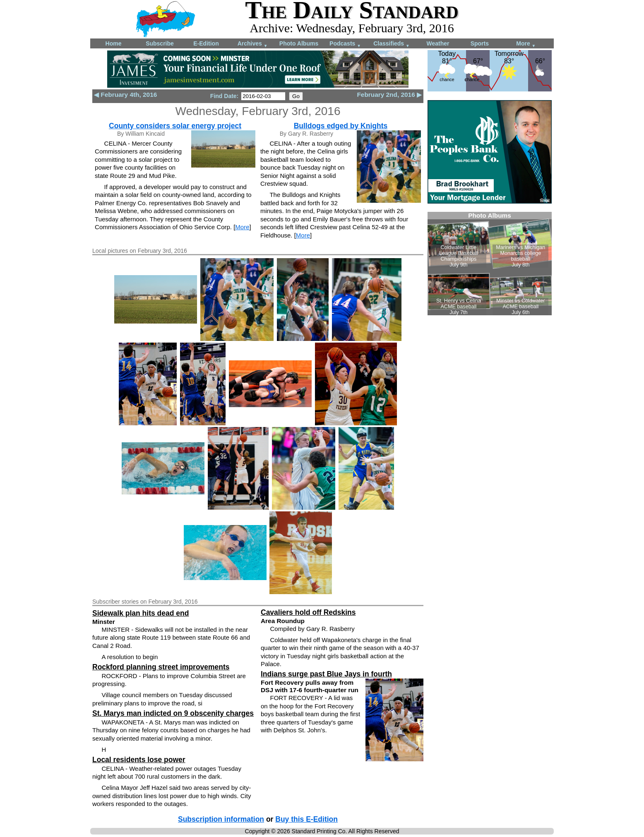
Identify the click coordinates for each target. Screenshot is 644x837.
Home (114, 43)
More (526, 44)
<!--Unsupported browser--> (490, 264)
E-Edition (206, 43)
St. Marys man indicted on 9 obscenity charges (173, 713)
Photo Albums (299, 43)
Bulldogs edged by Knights (341, 126)
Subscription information (221, 819)
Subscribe (160, 43)
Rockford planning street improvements (161, 667)
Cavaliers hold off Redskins (308, 612)
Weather (438, 43)
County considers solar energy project (175, 126)
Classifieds (392, 44)
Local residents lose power (139, 760)
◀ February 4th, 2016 (125, 95)
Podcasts (345, 44)
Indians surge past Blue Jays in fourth (326, 674)
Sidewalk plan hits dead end (141, 613)
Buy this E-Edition (306, 819)
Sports (480, 43)
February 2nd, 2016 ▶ (389, 95)
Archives (253, 44)
